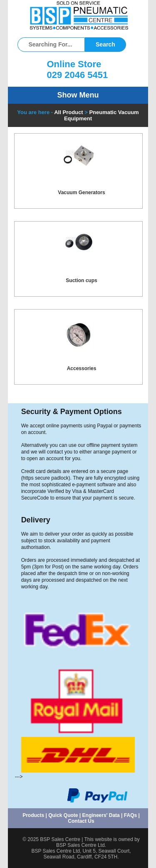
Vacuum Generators (81, 193)
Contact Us (81, 821)
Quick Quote (63, 815)
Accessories (82, 368)
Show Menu (78, 95)
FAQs (130, 815)
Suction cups (81, 280)
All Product (68, 112)
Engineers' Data (101, 815)
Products (33, 815)
